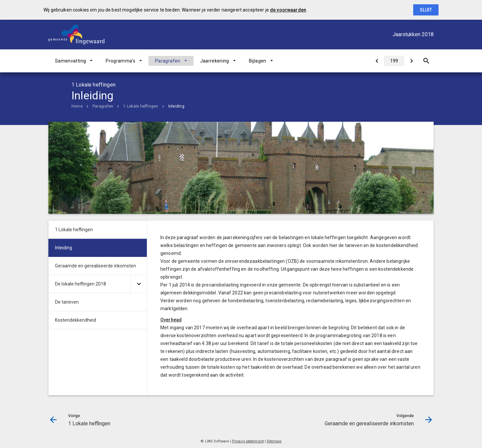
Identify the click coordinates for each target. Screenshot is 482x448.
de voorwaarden (288, 10)
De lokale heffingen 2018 (80, 284)
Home (77, 106)
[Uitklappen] (139, 284)
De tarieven (67, 302)
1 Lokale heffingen (141, 106)
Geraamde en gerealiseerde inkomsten (95, 266)
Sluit (426, 10)
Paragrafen (168, 61)
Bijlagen (258, 61)
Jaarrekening (215, 61)
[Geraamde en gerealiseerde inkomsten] (411, 61)
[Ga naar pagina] (394, 61)
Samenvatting (70, 61)
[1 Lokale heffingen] (377, 61)
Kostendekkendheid (76, 320)
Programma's (120, 61)
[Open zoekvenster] (426, 61)
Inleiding (176, 106)
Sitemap (274, 441)
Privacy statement (248, 441)
